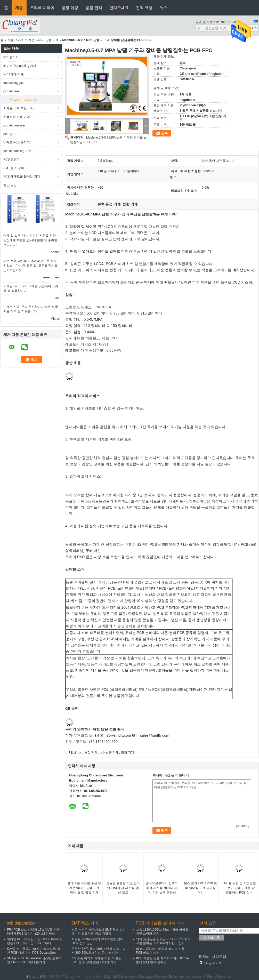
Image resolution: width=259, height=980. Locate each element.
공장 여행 (70, 8)
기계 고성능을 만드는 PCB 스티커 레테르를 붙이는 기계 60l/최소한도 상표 (163, 941)
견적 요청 (144, 8)
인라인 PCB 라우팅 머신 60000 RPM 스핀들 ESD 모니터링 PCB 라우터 (34, 941)
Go (254, 28)
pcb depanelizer (14, 125)
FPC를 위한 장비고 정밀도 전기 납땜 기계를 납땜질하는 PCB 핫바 (239, 888)
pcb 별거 (9, 134)
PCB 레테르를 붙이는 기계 (22, 176)
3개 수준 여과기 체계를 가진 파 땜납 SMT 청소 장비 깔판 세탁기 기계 (97, 960)
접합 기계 (128, 752)
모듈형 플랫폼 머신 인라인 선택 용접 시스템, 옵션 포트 (123, 888)
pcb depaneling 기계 (17, 151)
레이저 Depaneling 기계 (20, 66)
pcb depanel (12, 91)
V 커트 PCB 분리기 (17, 142)
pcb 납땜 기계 (109, 752)
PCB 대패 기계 (14, 74)
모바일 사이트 (210, 963)
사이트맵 (219, 957)
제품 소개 (14, 40)
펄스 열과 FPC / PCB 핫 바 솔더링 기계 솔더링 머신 (201, 888)
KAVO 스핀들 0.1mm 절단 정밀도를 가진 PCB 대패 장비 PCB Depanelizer (34, 951)
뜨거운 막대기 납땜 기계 (42, 40)
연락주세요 (119, 8)
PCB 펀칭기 (12, 159)
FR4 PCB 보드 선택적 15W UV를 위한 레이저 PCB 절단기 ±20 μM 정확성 (33, 932)
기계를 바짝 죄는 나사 (19, 108)
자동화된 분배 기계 (17, 117)
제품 (19, 8)
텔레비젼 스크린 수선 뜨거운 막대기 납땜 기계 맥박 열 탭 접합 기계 (84, 888)
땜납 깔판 (10, 185)
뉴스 (164, 8)
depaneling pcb (14, 83)
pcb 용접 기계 (88, 752)
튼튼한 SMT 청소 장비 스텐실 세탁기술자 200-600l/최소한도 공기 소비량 (99, 951)
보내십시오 (211, 938)
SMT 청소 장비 (14, 168)
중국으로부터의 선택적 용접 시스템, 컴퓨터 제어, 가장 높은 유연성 (162, 888)
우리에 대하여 (42, 8)
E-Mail (204, 957)
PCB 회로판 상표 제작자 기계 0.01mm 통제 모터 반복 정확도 (162, 960)
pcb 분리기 (11, 57)
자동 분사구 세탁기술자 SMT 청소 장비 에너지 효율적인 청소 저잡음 (99, 932)
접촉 (164, 133)
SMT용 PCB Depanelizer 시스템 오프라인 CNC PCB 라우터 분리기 (34, 960)
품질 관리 (94, 8)
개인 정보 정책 (36, 977)
